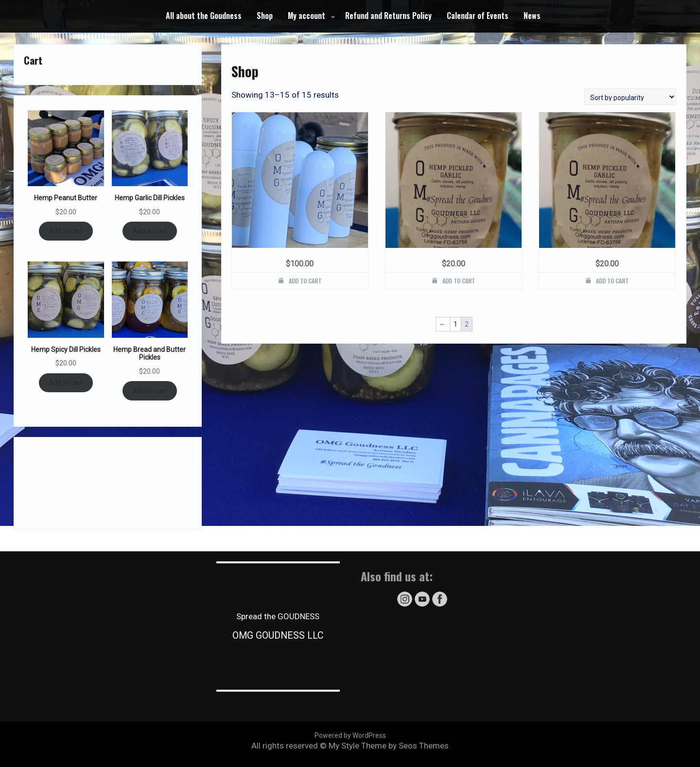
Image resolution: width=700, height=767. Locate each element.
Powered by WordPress (350, 735)
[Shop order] (630, 97)
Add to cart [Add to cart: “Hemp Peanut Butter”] (66, 231)
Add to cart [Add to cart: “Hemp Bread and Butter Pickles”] (150, 391)
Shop (265, 16)
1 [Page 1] (455, 324)
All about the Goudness (204, 16)
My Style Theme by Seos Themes (389, 746)
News (532, 16)
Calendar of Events (478, 16)
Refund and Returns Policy (388, 16)
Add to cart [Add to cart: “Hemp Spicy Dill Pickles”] (66, 383)
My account (306, 16)
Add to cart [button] (305, 281)
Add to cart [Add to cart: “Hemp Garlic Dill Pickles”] (150, 231)
